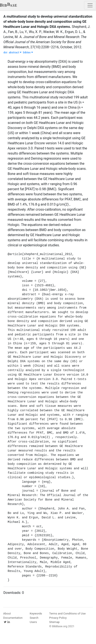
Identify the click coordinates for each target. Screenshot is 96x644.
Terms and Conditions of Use (67, 614)
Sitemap (54, 622)
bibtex (28, 52)
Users (33, 622)
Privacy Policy (58, 618)
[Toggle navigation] (90, 5)
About (7, 614)
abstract (15, 52)
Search (34, 618)
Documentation (13, 618)
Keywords (36, 614)
